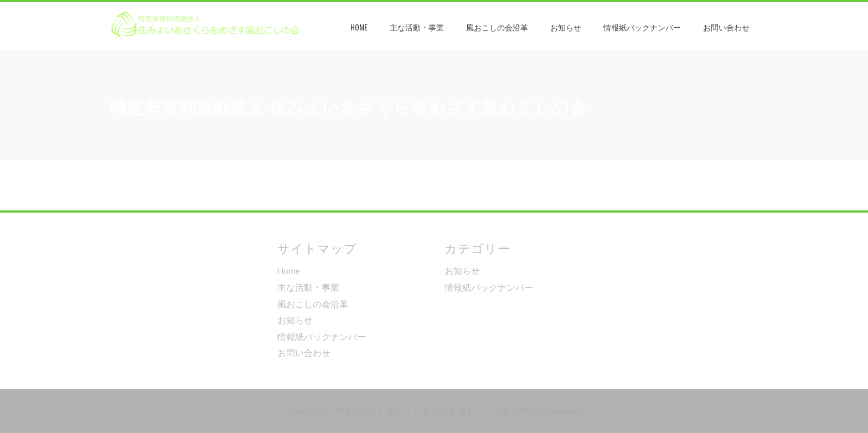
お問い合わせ (726, 27)
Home (359, 27)
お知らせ (566, 27)
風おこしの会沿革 (497, 27)
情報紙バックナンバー (642, 27)
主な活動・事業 (417, 27)
